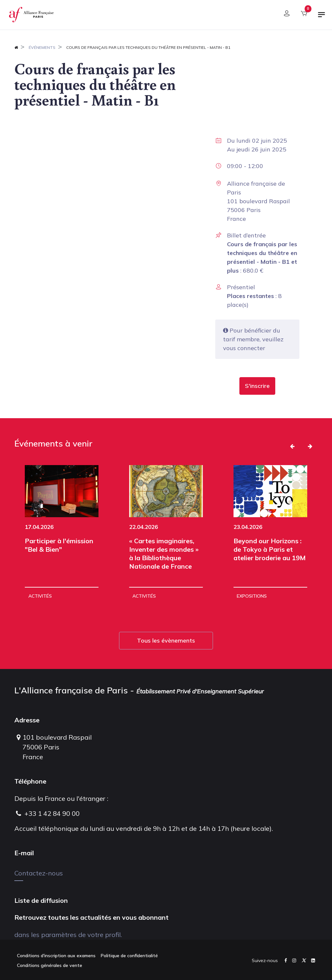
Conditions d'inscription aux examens (56, 956)
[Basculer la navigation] (322, 17)
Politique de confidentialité (129, 956)
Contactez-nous (39, 873)
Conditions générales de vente (50, 965)
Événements (42, 47)
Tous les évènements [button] (166, 640)
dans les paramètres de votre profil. (68, 935)
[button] (257, 386)
